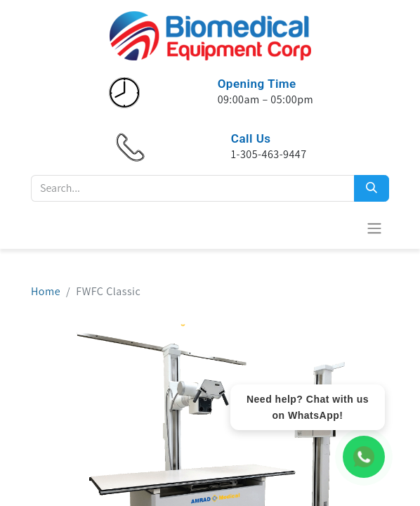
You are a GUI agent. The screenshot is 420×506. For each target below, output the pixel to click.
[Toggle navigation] (374, 228)
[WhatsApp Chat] (364, 457)
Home (46, 291)
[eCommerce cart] (340, 228)
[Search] (372, 188)
